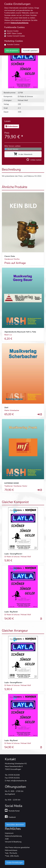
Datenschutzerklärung (19, 23)
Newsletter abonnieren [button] (15, 825)
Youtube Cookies (13, 44)
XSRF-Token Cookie (14, 33)
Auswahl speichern (30, 51)
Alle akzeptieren (12, 51)
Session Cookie (13, 31)
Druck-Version (13, 149)
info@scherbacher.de (19, 781)
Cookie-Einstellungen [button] (15, 863)
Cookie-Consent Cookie (16, 36)
